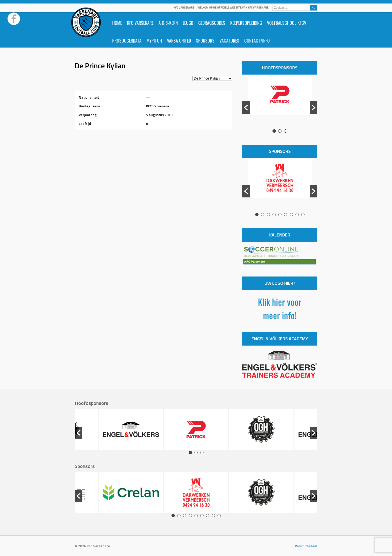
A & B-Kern (168, 23)
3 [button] (286, 131)
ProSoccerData (127, 41)
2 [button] (280, 131)
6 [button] (286, 215)
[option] (280, 102)
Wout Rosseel (306, 546)
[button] (246, 108)
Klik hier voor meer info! (280, 308)
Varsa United (179, 41)
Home (117, 23)
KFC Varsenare (184, 8)
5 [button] (280, 215)
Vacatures (229, 41)
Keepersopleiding (246, 23)
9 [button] (303, 215)
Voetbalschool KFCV (287, 23)
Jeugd (188, 23)
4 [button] (274, 215)
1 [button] (274, 131)
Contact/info (257, 41)
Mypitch (154, 41)
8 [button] (297, 215)
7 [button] (291, 215)
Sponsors (205, 41)
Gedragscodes (212, 23)
